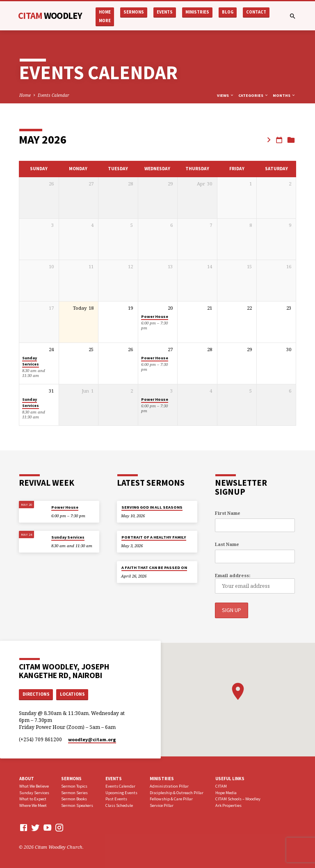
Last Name (227, 544)
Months (284, 95)
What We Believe (34, 786)
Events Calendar (54, 95)
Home (105, 12)
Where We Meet (33, 805)
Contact (256, 12)
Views (226, 95)
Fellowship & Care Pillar (171, 799)
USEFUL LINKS (230, 778)
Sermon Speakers (77, 805)
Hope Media (226, 792)
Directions (36, 694)
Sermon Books (74, 799)
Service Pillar (162, 805)
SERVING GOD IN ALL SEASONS (152, 507)
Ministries (197, 12)
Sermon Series (74, 792)
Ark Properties (228, 805)
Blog (228, 12)
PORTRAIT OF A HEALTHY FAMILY (154, 537)
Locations (72, 694)
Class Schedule (119, 805)
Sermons (134, 12)
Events (165, 12)
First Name (228, 513)
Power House (155, 316)
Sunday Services (31, 361)
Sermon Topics (74, 786)
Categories (253, 95)
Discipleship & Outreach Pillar (177, 792)
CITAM (50, 16)
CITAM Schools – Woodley (238, 799)
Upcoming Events (121, 792)
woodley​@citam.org (92, 739)
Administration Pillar (169, 786)
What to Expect (33, 799)
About (27, 778)
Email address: (233, 575)
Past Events (116, 799)
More (105, 21)
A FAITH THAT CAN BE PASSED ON (154, 568)
